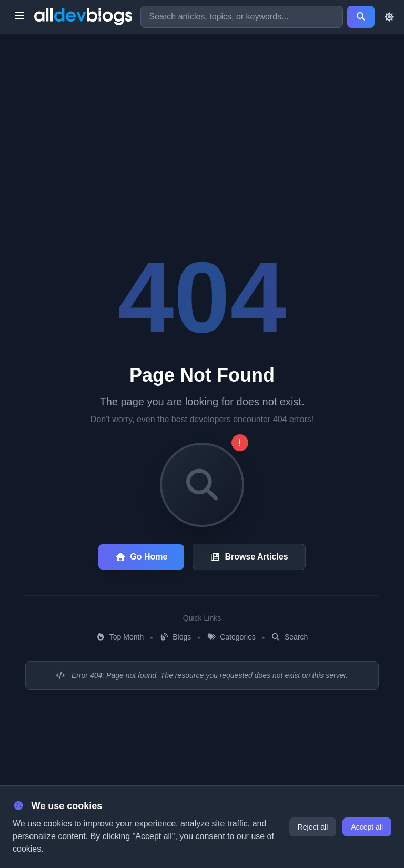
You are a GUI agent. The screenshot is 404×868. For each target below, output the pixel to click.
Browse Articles (249, 557)
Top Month (120, 637)
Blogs (175, 637)
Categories (231, 637)
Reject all (313, 827)
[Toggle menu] (19, 17)
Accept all (367, 827)
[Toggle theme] (389, 17)
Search (290, 637)
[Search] (361, 17)
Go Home (141, 557)
